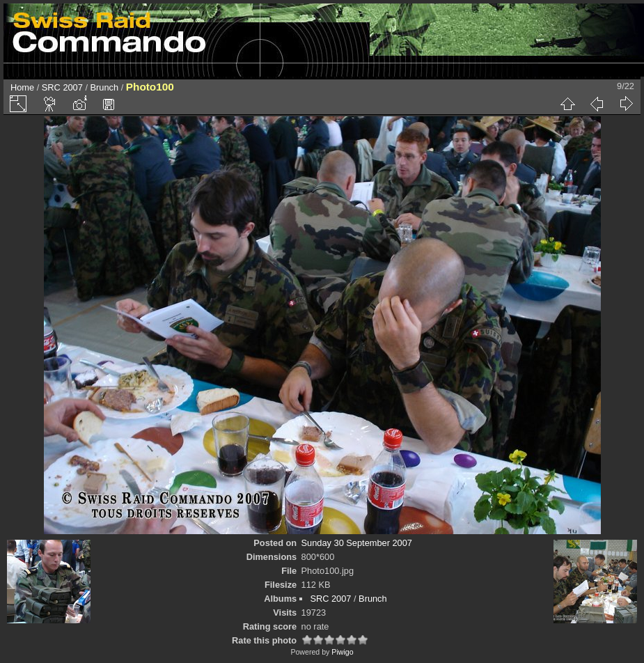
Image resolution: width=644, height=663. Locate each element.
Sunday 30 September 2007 (357, 543)
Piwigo (342, 652)
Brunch (105, 87)
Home (22, 87)
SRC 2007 (62, 87)
